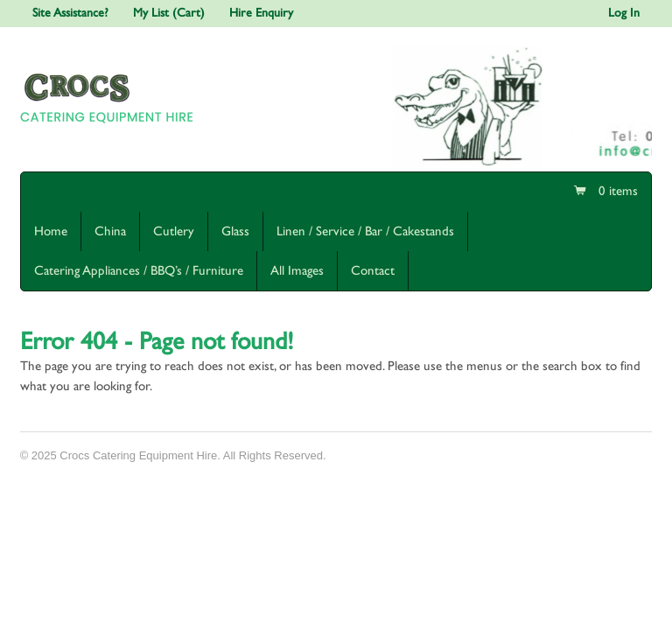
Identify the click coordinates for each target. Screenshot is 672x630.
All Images (297, 271)
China (110, 231)
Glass (235, 231)
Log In (624, 13)
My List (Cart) (169, 13)
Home (51, 231)
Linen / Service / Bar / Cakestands (365, 231)
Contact (373, 271)
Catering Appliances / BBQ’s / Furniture (139, 271)
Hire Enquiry (261, 13)
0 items (616, 191)
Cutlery (174, 231)
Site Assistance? (70, 13)
